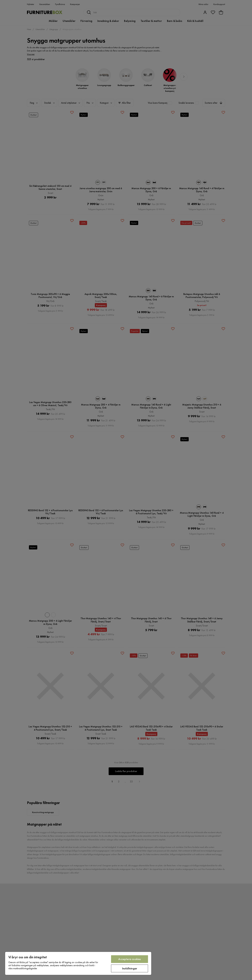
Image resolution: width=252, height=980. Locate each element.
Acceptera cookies (130, 959)
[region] (78, 963)
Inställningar (130, 968)
